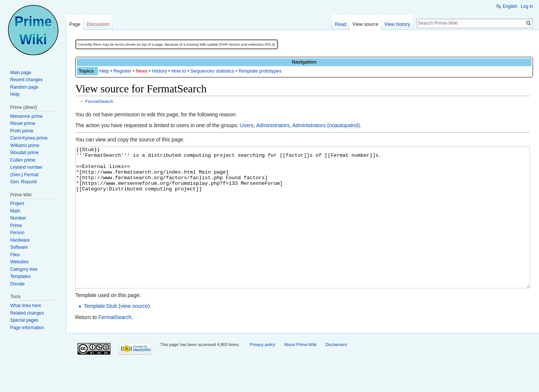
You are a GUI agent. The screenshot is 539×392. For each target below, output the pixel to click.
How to (179, 71)
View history (397, 24)
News (141, 71)
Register (122, 71)
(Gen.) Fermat (24, 175)
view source (134, 334)
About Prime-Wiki (300, 373)
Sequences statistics (212, 71)
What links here (26, 306)
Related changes (27, 313)
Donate (17, 284)
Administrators (273, 125)
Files (15, 255)
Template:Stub (100, 334)
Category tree (24, 269)
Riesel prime (23, 123)
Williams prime (25, 146)
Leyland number (26, 167)
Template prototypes (260, 71)
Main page (21, 73)
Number (18, 218)
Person (17, 233)
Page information (27, 328)
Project (17, 203)
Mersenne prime (26, 116)
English (510, 6)
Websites (19, 262)
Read (341, 24)
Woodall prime (24, 153)
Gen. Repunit (23, 182)
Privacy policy (262, 373)
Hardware (20, 240)
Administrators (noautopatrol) (326, 125)
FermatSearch (99, 101)
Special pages (24, 320)
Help (104, 71)
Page (75, 24)
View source (365, 24)
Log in (527, 6)
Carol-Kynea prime (29, 138)
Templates (20, 276)
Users (247, 125)
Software (19, 247)
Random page (24, 87)
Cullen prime (23, 160)
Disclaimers (336, 373)
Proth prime (22, 131)
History (159, 71)
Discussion (98, 24)
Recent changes (26, 80)
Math (15, 211)
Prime (16, 226)
